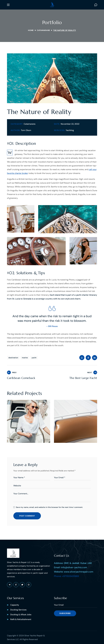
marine (25, 358)
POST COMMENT (27, 516)
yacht (34, 358)
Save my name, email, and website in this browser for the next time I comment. (49, 507)
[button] (96, 5)
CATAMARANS (43, 30)
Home (31, 30)
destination (13, 358)
